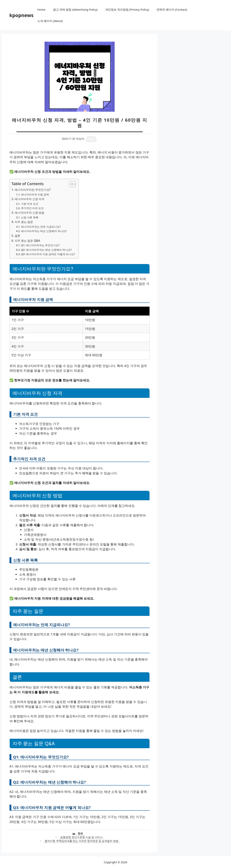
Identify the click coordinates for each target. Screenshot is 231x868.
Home (41, 9)
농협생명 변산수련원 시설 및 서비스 (81, 837)
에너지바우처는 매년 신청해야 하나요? (44, 231)
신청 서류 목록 (30, 217)
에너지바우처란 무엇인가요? (33, 190)
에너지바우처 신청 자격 (30, 199)
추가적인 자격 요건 (32, 208)
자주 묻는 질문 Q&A (27, 241)
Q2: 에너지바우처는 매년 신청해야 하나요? (46, 250)
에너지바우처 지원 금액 (35, 194)
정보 (80, 833)
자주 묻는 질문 (24, 222)
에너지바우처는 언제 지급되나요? (41, 227)
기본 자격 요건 (30, 204)
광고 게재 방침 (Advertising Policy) (75, 9)
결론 (17, 236)
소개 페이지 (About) (50, 21)
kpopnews (22, 15)
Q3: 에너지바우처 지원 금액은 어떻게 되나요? (48, 254)
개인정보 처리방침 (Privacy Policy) (127, 9)
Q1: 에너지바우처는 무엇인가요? (40, 245)
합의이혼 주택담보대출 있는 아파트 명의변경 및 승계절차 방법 (82, 841)
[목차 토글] (71, 184)
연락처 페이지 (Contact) (172, 9)
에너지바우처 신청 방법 (30, 213)
